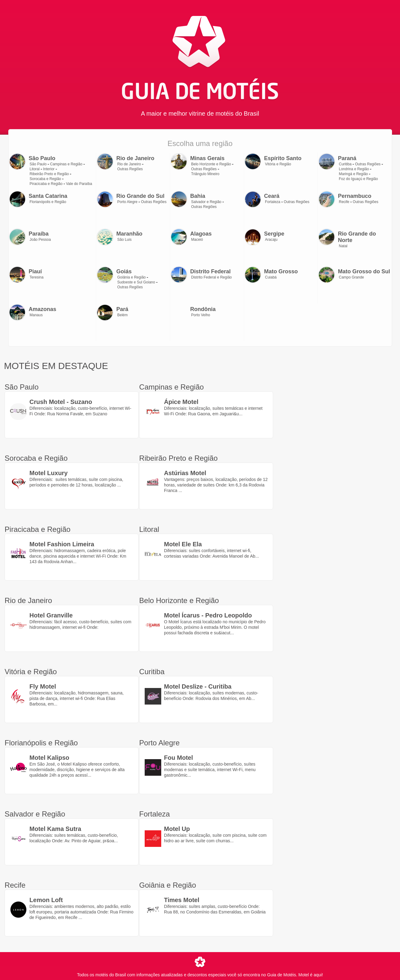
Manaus (36, 315)
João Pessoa (40, 240)
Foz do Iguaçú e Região (358, 179)
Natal (343, 246)
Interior (49, 169)
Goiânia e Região (132, 277)
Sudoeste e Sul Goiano (136, 282)
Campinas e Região (66, 164)
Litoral (35, 169)
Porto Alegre (128, 202)
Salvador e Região (206, 202)
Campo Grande (352, 277)
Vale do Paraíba (79, 184)
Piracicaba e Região (46, 184)
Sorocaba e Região (46, 179)
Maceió (197, 240)
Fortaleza (273, 202)
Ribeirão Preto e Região (49, 174)
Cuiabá (271, 277)
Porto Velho (201, 315)
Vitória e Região (278, 164)
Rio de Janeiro (129, 164)
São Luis (125, 240)
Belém (123, 315)
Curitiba (345, 164)
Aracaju (271, 240)
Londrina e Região (354, 169)
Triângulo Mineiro (205, 174)
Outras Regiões (130, 169)
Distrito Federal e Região (212, 277)
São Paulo (38, 164)
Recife (344, 202)
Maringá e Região (354, 174)
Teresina (37, 277)
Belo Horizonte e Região (211, 164)
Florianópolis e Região (48, 202)
